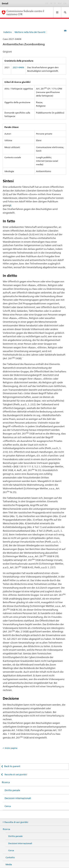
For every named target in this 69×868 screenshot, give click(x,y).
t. (11, 205)
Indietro (7, 32)
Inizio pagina (11, 748)
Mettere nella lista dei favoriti (30, 32)
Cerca (8, 806)
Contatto (10, 857)
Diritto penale (12, 790)
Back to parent (12, 766)
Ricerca (6, 782)
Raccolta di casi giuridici (16, 774)
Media (9, 864)
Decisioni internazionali (18, 798)
